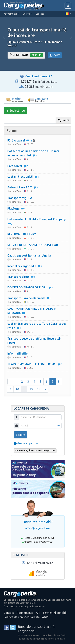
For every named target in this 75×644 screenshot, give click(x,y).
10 (17, 389)
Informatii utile (17, 353)
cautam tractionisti (23, 177)
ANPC (46, 617)
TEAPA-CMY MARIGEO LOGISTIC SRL (35, 364)
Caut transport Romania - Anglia (29, 255)
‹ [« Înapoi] (10, 382)
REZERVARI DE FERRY (22, 234)
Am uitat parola (26, 443)
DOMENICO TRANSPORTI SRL (30, 287)
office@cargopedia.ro (37, 528)
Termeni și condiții (55, 613)
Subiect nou (15, 111)
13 (31, 389)
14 (39, 389)
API (38, 613)
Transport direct (21, 277)
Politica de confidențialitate (22, 617)
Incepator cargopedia (25, 266)
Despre (27, 14)
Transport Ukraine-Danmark (29, 298)
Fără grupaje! (21, 140)
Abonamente (25, 613)
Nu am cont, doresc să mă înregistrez (35, 450)
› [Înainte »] (45, 389)
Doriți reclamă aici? (37, 522)
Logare (55, 55)
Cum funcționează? (39, 76)
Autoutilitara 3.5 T (23, 187)
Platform (16, 209)
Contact (40, 14)
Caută (63, 120)
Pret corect (18, 166)
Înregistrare (27, 55)
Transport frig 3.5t (20, 198)
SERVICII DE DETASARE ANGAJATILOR (33, 245)
